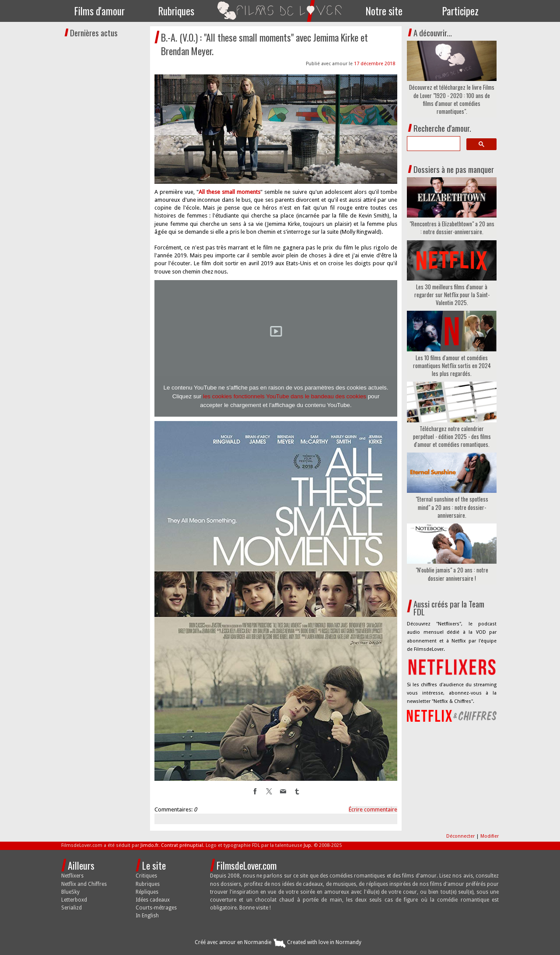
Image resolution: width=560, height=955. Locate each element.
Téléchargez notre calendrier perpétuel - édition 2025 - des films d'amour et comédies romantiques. (452, 437)
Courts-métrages (156, 908)
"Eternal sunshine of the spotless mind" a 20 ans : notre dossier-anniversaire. (452, 507)
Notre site (384, 11)
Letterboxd (74, 900)
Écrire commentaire (373, 809)
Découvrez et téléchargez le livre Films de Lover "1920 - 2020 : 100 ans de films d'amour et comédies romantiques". (452, 99)
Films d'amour (100, 11)
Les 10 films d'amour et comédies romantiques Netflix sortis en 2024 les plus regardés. (452, 366)
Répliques (147, 892)
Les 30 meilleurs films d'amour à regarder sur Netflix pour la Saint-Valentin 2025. (452, 295)
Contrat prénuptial (182, 845)
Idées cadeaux (153, 900)
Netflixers (72, 876)
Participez (460, 11)
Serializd (72, 908)
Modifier (490, 836)
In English (147, 916)
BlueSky (70, 892)
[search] (433, 144)
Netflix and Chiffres (84, 884)
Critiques (146, 876)
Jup (307, 845)
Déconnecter (461, 836)
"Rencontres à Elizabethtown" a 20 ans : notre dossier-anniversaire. (452, 228)
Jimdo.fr (149, 845)
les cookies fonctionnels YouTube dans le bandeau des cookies (285, 396)
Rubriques (176, 11)
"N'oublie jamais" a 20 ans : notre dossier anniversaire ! (452, 574)
